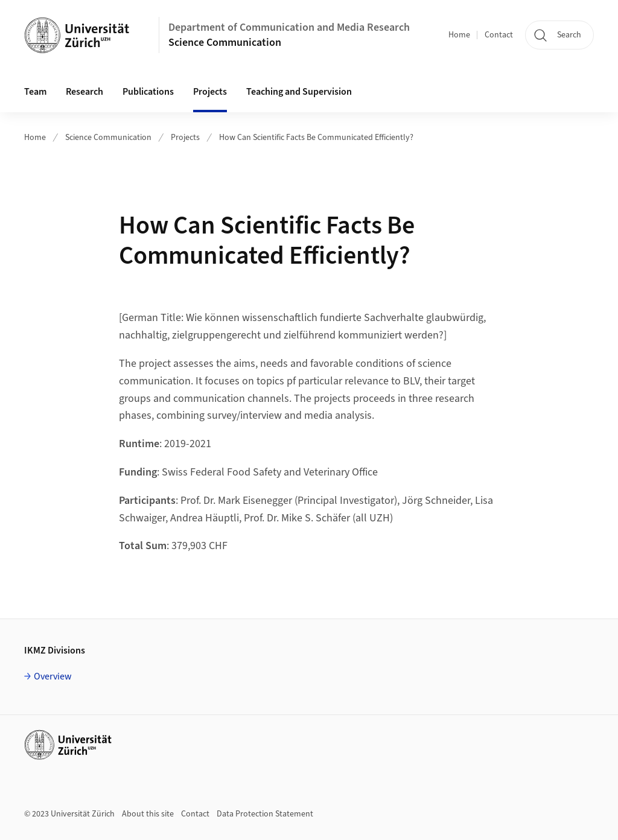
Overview (53, 676)
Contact (499, 35)
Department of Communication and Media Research (289, 27)
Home (459, 35)
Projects (210, 92)
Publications (148, 92)
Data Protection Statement (265, 814)
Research (84, 92)
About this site (148, 814)
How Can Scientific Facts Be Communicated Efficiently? (316, 138)
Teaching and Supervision (299, 92)
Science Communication (225, 43)
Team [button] (35, 92)
